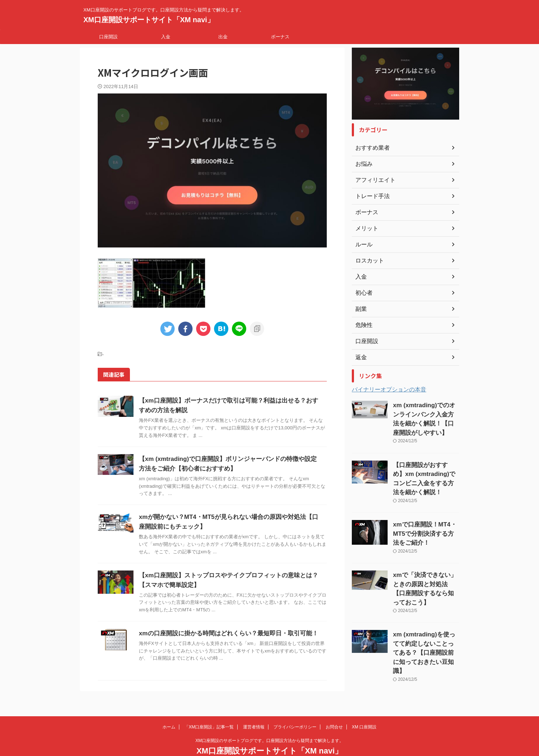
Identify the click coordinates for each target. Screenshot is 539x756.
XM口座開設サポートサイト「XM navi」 (149, 20)
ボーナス (280, 37)
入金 (166, 37)
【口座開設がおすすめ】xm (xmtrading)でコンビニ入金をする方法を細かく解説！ (424, 468)
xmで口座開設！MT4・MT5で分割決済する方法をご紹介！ (424, 516)
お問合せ (334, 709)
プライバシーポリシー (295, 709)
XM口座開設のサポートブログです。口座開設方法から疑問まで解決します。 (269, 723)
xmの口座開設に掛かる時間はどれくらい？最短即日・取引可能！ (223, 633)
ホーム (169, 709)
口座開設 (108, 37)
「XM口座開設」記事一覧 (209, 709)
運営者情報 (254, 709)
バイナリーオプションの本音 (389, 389)
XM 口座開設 (364, 709)
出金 (223, 37)
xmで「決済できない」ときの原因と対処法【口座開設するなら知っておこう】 (426, 563)
